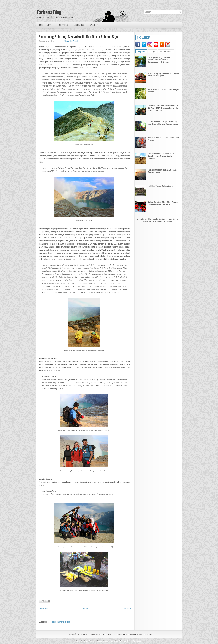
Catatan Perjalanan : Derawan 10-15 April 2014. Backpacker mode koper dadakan (163, 108)
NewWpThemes (89, 641)
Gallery (95, 24)
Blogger (169, 221)
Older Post (127, 608)
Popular (141, 51)
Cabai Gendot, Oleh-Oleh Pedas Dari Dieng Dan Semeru (163, 203)
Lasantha (114, 641)
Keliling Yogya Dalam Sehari (161, 186)
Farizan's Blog (49, 12)
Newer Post (44, 608)
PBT (121, 641)
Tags (153, 51)
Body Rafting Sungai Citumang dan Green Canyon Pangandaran (163, 123)
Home (41, 25)
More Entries (166, 51)
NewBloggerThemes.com (133, 641)
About (52, 24)
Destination (81, 24)
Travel (75, 41)
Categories (65, 24)
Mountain (68, 41)
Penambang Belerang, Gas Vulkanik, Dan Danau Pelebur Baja (78, 36)
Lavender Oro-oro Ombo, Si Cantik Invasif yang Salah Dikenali (161, 156)
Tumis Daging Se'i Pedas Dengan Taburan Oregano (163, 75)
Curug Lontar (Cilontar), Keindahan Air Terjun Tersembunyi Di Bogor (159, 60)
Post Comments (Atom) (61, 622)
